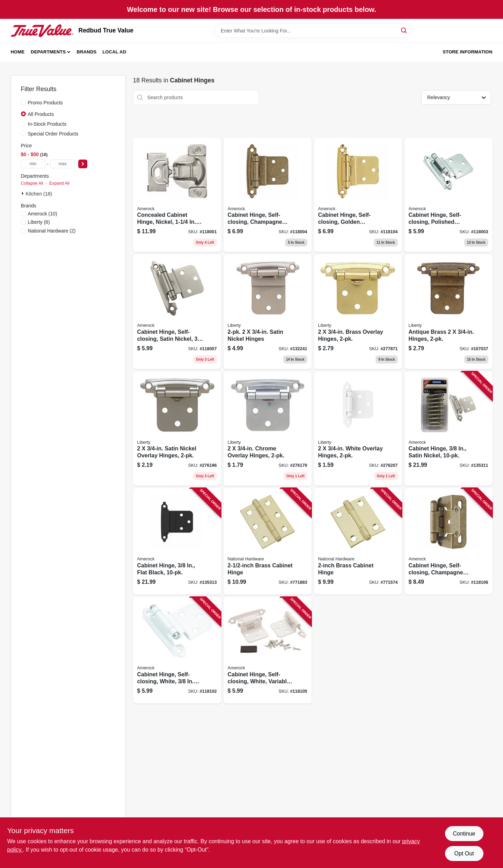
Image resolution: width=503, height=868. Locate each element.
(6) (39, 222)
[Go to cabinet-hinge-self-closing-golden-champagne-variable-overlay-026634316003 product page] (358, 195)
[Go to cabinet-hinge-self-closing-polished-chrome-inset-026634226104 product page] (449, 195)
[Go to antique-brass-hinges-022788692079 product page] (449, 312)
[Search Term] (313, 31)
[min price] (33, 164)
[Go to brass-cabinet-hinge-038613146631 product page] (358, 541)
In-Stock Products (47, 124)
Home (18, 52)
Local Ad (114, 52)
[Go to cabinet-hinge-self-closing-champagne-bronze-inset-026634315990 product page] (268, 195)
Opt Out (464, 854)
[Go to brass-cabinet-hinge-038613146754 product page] (268, 541)
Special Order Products (53, 134)
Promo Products (45, 103)
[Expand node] (23, 193)
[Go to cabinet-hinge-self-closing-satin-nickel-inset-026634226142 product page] (177, 312)
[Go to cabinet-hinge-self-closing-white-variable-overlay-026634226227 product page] (268, 650)
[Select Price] (83, 164)
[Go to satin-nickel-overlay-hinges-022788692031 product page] (177, 429)
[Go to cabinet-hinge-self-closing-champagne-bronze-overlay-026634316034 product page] (449, 541)
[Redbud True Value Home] (42, 31)
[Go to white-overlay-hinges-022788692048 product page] (358, 429)
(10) (43, 214)
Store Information (467, 52)
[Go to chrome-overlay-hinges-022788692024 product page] (268, 429)
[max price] (63, 164)
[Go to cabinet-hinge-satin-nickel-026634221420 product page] (449, 429)
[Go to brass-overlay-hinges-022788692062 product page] (358, 312)
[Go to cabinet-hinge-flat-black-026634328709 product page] (177, 541)
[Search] (404, 30)
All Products (41, 114)
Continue (464, 834)
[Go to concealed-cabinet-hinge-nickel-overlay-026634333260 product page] (177, 195)
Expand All (59, 183)
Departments (48, 52)
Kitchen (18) (39, 194)
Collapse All (32, 183)
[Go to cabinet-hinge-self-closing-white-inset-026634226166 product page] (177, 650)
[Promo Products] (23, 102)
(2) (52, 231)
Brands (87, 52)
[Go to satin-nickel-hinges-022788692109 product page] (268, 312)
